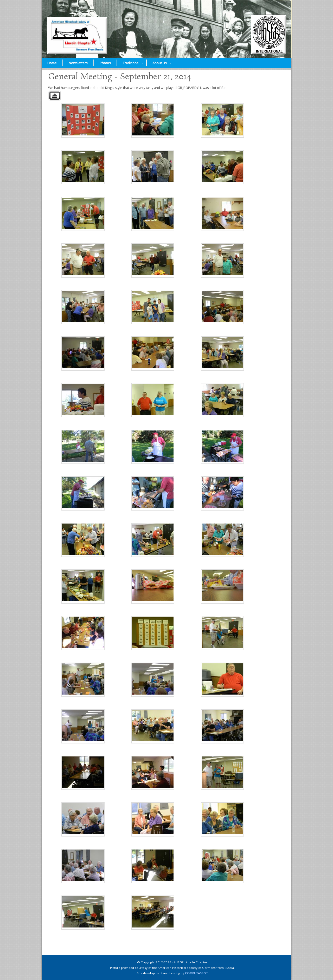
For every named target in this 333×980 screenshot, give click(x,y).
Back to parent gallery (55, 96)
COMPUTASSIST (196, 973)
